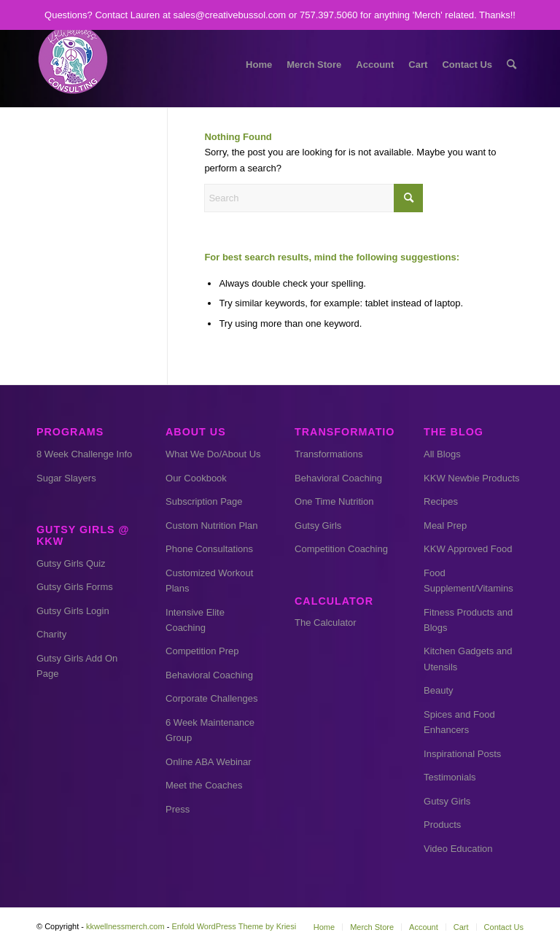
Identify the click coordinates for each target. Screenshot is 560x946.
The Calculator (326, 623)
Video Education (458, 849)
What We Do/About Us (213, 454)
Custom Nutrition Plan (211, 526)
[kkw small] (73, 65)
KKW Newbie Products (472, 478)
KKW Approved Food (468, 549)
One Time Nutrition (334, 501)
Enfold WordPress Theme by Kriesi (234, 926)
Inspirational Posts (462, 754)
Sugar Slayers (66, 478)
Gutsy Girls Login (73, 611)
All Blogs (442, 454)
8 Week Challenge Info (84, 454)
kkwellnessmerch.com (125, 926)
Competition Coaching (341, 549)
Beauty (438, 690)
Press (178, 809)
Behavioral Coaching (209, 675)
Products (442, 825)
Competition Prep (202, 651)
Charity (51, 634)
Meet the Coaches (204, 785)
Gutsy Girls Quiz (71, 563)
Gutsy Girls (318, 526)
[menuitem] (259, 65)
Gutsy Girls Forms (75, 587)
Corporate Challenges (211, 698)
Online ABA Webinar (209, 762)
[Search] (512, 65)
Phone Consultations (209, 549)
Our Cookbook (196, 478)
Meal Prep (445, 526)
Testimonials (450, 777)
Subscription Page (204, 501)
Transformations (328, 454)
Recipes (441, 501)
